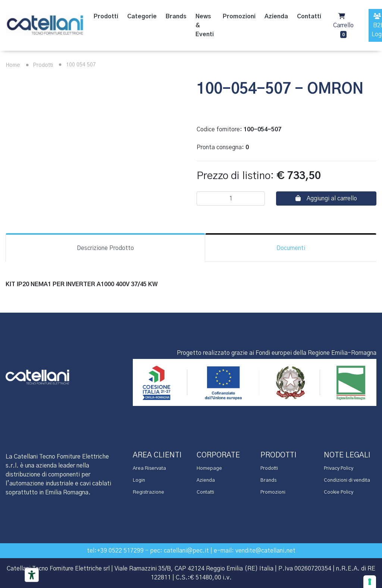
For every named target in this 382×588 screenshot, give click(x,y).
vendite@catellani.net (265, 551)
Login (139, 480)
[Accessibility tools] (32, 575)
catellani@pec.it (186, 551)
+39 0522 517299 (120, 551)
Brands (268, 480)
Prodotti (38, 65)
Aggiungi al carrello (326, 198)
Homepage (209, 468)
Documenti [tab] (291, 248)
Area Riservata (149, 468)
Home (13, 65)
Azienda (206, 480)
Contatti (205, 492)
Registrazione (148, 492)
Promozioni (273, 492)
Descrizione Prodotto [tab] (105, 248)
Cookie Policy (339, 492)
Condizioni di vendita (347, 480)
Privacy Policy (339, 468)
